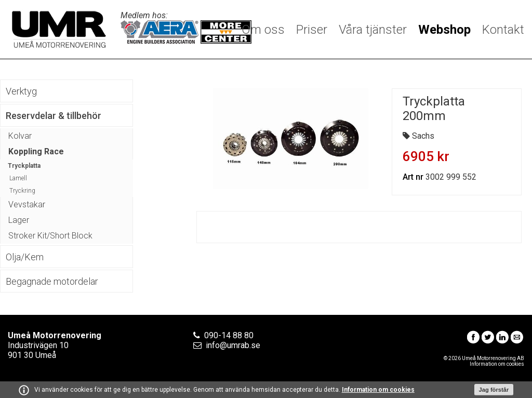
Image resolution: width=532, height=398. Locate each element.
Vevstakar (27, 204)
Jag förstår (494, 390)
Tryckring (22, 191)
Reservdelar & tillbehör (54, 116)
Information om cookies (378, 390)
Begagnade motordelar (52, 281)
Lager (19, 220)
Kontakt (503, 30)
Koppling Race (36, 151)
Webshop (444, 30)
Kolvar (20, 136)
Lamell (18, 178)
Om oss (263, 30)
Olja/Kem (25, 257)
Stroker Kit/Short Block (50, 236)
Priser (312, 30)
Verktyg (21, 91)
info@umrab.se (233, 345)
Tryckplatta (24, 166)
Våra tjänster (373, 30)
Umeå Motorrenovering (59, 29)
